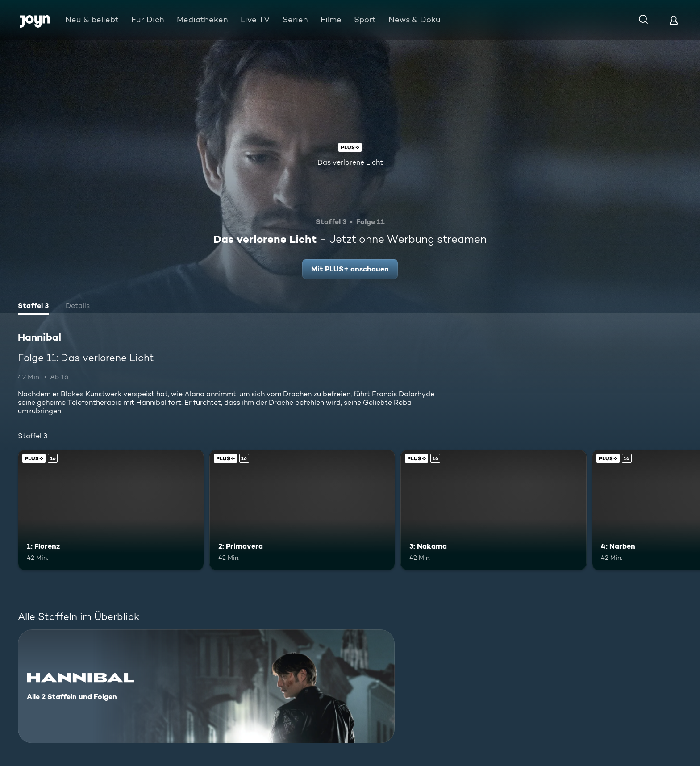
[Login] (674, 20)
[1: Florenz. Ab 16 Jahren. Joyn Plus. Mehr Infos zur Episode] (111, 510)
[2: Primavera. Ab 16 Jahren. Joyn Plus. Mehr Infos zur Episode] (302, 510)
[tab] (33, 307)
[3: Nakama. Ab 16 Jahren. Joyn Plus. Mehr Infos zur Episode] (494, 510)
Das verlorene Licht (350, 162)
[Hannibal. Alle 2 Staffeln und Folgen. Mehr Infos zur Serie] (206, 686)
